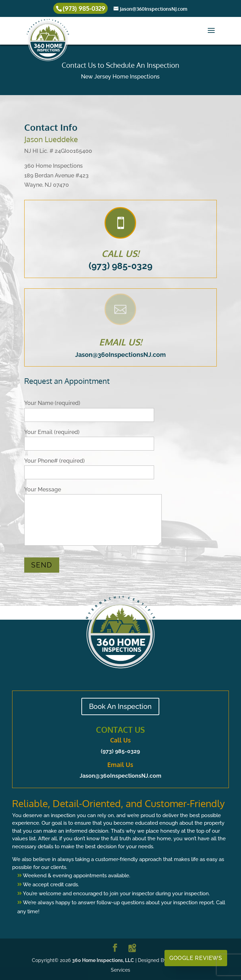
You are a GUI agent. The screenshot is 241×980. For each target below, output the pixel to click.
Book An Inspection (120, 706)
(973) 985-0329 (120, 266)
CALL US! (120, 253)
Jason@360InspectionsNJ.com (120, 355)
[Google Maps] (132, 948)
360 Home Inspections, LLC (103, 960)
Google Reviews (196, 958)
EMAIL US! (120, 342)
